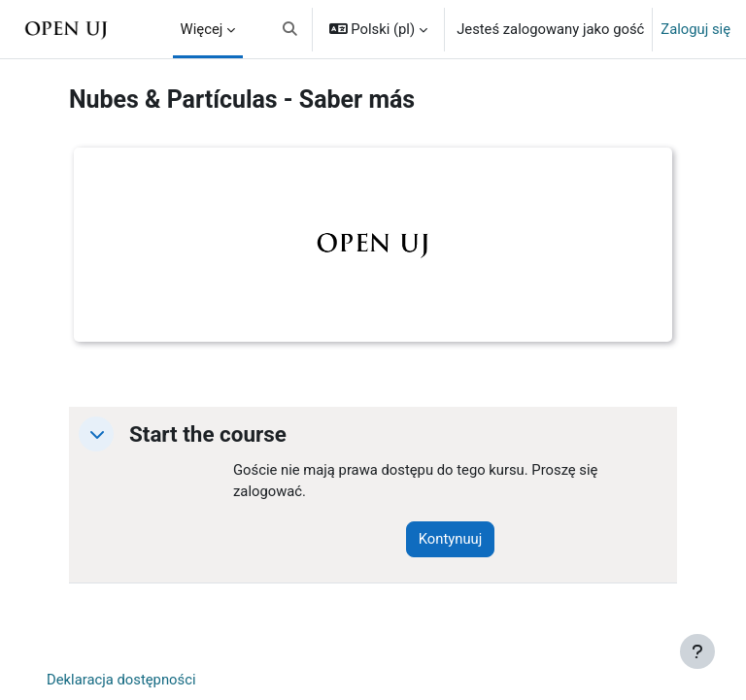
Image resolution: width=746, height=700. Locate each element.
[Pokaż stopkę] (697, 651)
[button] (290, 29)
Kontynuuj (451, 539)
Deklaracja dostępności (121, 680)
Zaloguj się (695, 29)
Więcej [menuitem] (202, 29)
